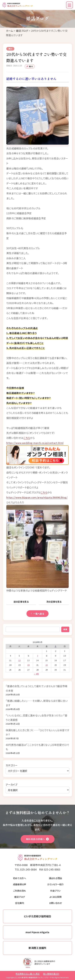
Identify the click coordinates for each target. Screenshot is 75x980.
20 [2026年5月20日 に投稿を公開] (28, 665)
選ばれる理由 (56, 878)
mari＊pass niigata (37, 932)
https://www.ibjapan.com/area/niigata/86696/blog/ (37, 497)
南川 (31, 66)
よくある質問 (55, 897)
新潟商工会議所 (37, 948)
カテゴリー (12, 765)
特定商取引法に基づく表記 (28, 974)
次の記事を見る (54, 602)
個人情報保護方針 (51, 974)
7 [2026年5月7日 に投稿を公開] (37, 656)
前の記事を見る (21, 602)
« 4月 (36, 674)
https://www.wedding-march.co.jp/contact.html (35, 443)
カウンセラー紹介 (55, 884)
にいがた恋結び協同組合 (38, 916)
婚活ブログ (22, 31)
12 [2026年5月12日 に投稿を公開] (19, 660)
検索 (65, 629)
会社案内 (19, 903)
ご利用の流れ (20, 891)
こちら (27, 438)
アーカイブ (11, 785)
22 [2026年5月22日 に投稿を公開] (47, 665)
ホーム (10, 31)
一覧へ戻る (37, 614)
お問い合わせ (56, 903)
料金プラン (56, 891)
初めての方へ (20, 878)
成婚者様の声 (20, 884)
